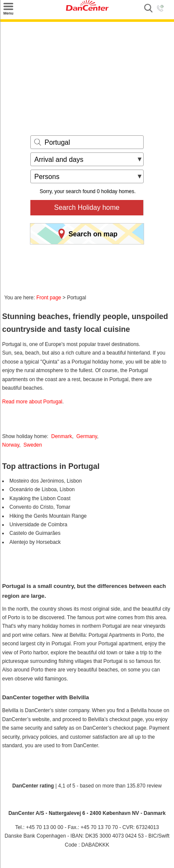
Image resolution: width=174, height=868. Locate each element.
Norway (11, 445)
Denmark (62, 436)
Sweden (33, 445)
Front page (49, 298)
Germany (86, 436)
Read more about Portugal (32, 402)
